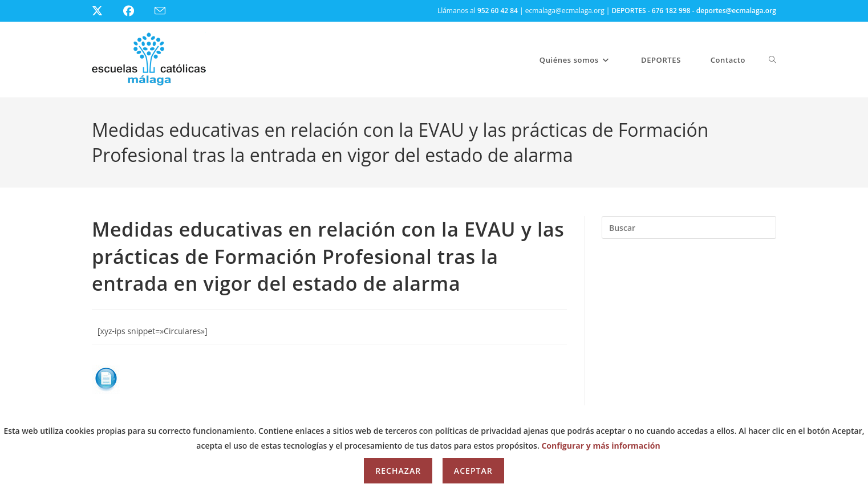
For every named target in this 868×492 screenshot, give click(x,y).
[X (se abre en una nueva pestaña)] (106, 11)
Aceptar (473, 471)
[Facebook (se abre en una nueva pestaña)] (135, 11)
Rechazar (398, 471)
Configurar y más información (601, 446)
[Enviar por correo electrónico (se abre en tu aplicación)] (167, 11)
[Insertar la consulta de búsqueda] (689, 227)
